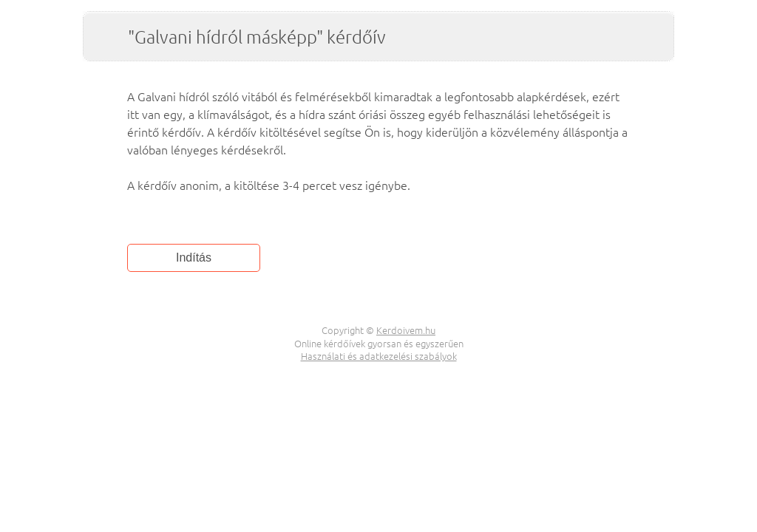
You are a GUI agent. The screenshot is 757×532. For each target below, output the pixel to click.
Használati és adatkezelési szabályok (379, 356)
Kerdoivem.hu (406, 330)
